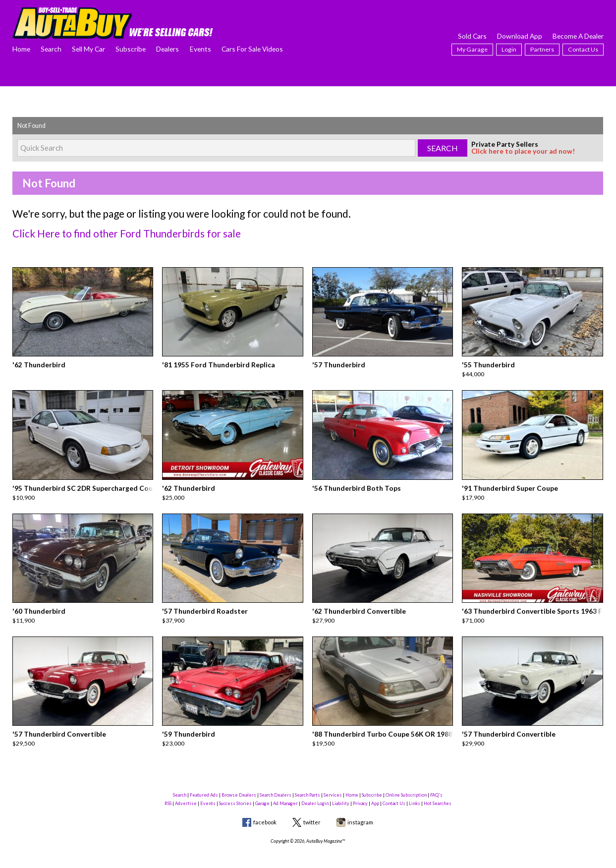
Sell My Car (88, 49)
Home (21, 49)
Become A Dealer (578, 36)
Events (200, 49)
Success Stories (235, 794)
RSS (168, 794)
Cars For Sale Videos (252, 49)
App (375, 794)
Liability (341, 794)
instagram (360, 812)
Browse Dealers (239, 785)
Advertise (186, 794)
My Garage (472, 49)
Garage (262, 794)
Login (509, 49)
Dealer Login (315, 794)
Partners (542, 49)
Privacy (360, 794)
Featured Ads (204, 785)
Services (333, 785)
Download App (520, 36)
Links (415, 794)
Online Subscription (406, 785)
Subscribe (131, 49)
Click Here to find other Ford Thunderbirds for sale (117, 233)
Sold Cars (472, 36)
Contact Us (583, 49)
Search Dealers (276, 785)
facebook (265, 812)
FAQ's (436, 785)
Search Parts (308, 785)
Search (51, 49)
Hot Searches (438, 794)
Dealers (168, 49)
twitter (312, 812)
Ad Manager (285, 794)
